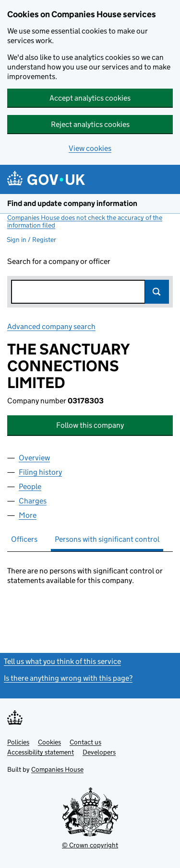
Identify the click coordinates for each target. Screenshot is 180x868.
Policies (18, 742)
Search (157, 292)
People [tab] (30, 486)
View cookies (90, 148)
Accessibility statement (41, 752)
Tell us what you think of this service (62, 661)
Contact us (85, 742)
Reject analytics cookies (90, 124)
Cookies (49, 742)
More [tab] (28, 515)
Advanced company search (51, 326)
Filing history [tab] (40, 472)
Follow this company (90, 425)
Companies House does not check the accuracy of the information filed (85, 221)
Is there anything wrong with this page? (68, 678)
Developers (99, 752)
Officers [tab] (24, 539)
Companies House (57, 769)
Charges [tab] (33, 501)
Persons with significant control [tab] (107, 539)
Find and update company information (72, 203)
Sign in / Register (31, 240)
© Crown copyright (90, 845)
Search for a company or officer (59, 261)
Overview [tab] (34, 458)
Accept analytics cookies (90, 98)
